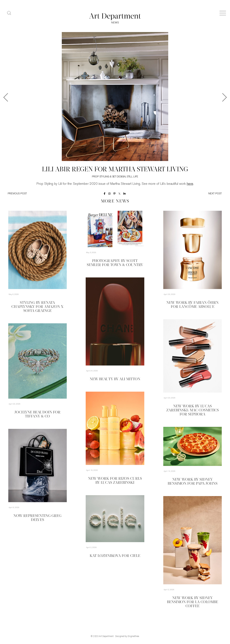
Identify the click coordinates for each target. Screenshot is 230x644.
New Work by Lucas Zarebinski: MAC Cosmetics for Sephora (193, 410)
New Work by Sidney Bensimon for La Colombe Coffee (192, 602)
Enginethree (133, 636)
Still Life (132, 177)
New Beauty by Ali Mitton (115, 379)
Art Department (106, 636)
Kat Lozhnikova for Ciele (115, 556)
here (190, 184)
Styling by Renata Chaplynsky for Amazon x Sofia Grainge (37, 307)
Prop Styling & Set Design (109, 177)
